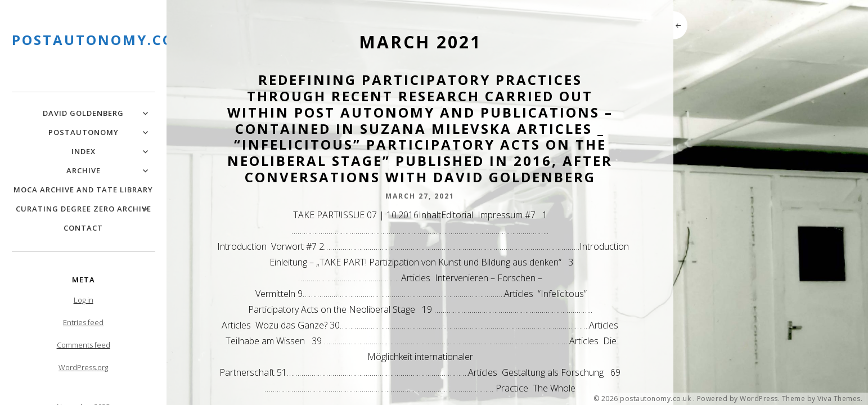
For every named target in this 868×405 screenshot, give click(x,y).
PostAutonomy (84, 132)
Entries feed (83, 322)
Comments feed (84, 345)
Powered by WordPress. (739, 399)
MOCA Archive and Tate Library (83, 190)
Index (84, 151)
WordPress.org (83, 367)
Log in (84, 300)
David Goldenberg (83, 113)
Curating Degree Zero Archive (84, 209)
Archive (84, 170)
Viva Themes (839, 399)
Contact (83, 228)
